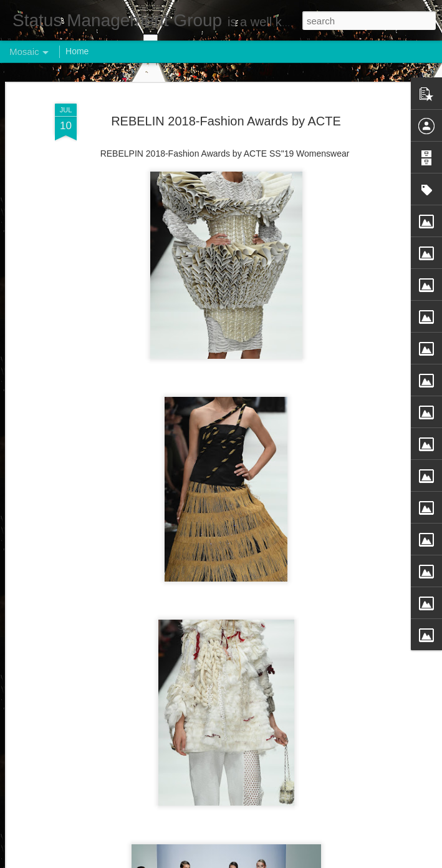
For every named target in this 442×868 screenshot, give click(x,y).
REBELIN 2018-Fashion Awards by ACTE (226, 121)
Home (77, 51)
